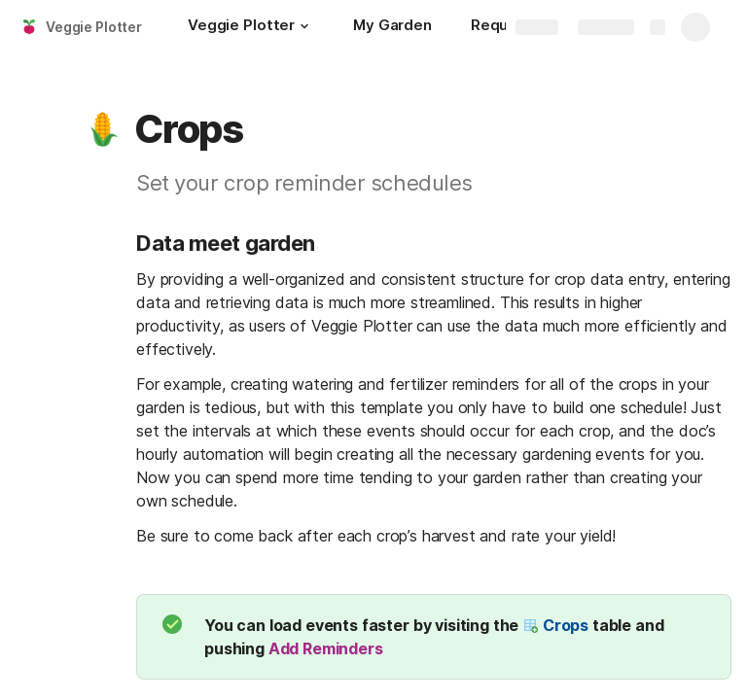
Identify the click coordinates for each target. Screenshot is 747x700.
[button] (304, 26)
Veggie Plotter (94, 27)
